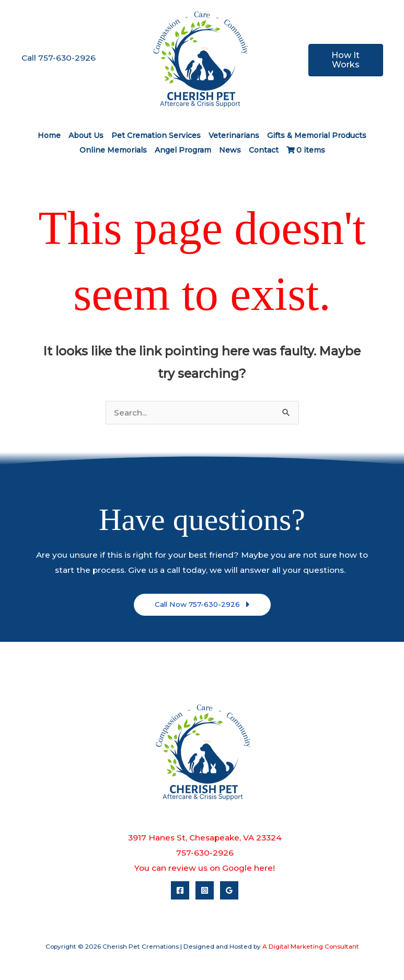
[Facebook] (180, 890)
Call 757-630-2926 (59, 58)
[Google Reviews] (229, 890)
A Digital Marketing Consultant (311, 947)
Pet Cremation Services (156, 135)
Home (49, 135)
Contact (264, 150)
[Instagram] (205, 890)
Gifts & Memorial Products (317, 135)
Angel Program (183, 150)
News (230, 150)
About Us (86, 135)
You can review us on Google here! (205, 868)
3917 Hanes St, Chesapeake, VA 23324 (205, 838)
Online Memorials (113, 150)
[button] (202, 605)
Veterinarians (234, 135)
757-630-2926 (205, 853)
